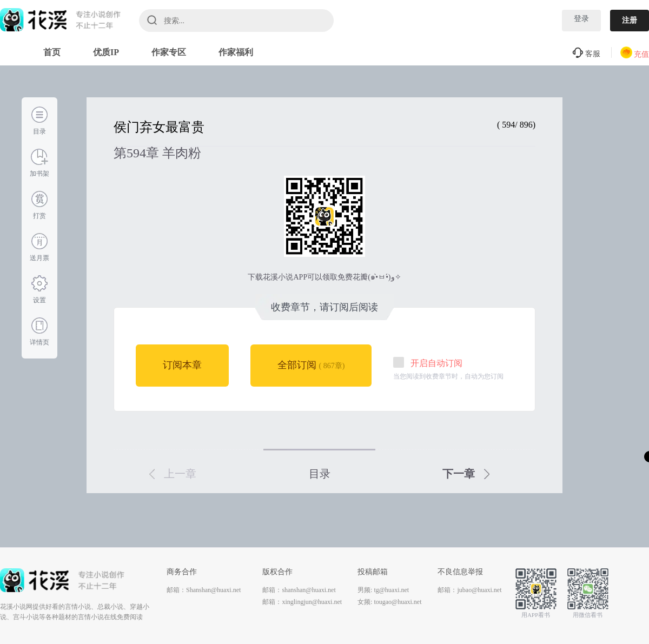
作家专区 (169, 52)
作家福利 (236, 52)
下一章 (466, 474)
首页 (52, 52)
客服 (586, 54)
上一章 (173, 474)
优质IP (106, 52)
